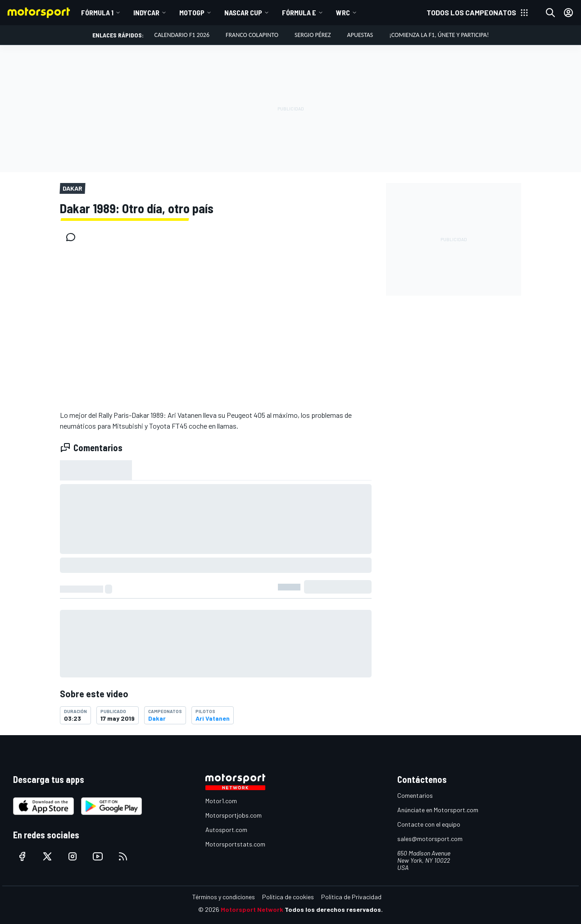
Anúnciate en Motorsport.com (438, 810)
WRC (343, 12)
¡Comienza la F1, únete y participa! (439, 35)
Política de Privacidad (351, 897)
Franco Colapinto (252, 35)
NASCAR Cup (243, 12)
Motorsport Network (252, 909)
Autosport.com (226, 830)
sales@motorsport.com (430, 839)
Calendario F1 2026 (182, 35)
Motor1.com (221, 801)
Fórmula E (299, 12)
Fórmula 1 (97, 12)
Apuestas (360, 35)
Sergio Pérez (313, 35)
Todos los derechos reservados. (334, 909)
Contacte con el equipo (429, 824)
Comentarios (415, 795)
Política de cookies (288, 897)
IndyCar (146, 12)
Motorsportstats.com (235, 844)
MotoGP (192, 12)
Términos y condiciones (224, 897)
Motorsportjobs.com (234, 815)
